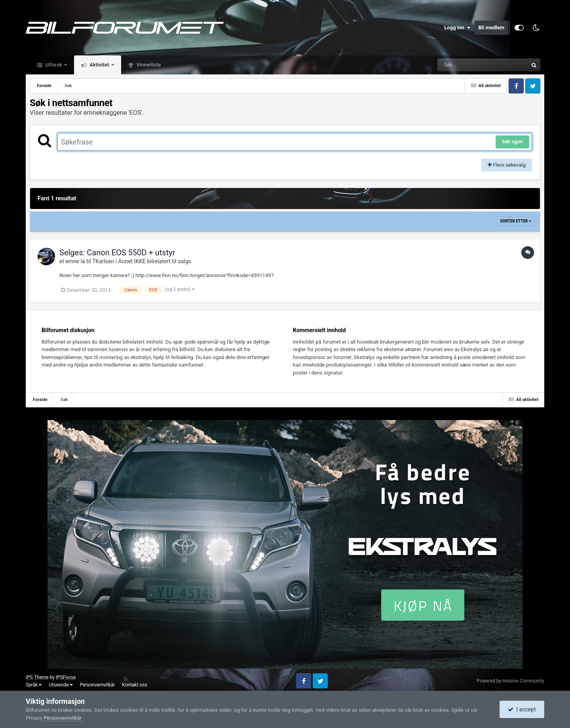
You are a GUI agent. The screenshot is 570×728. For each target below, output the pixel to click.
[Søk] (464, 65)
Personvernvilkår (98, 685)
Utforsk (54, 65)
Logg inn (457, 28)
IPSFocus (66, 677)
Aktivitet (99, 65)
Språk (34, 685)
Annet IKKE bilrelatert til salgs (155, 261)
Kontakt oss (135, 685)
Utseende (61, 685)
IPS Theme (37, 677)
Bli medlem (491, 28)
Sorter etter (516, 221)
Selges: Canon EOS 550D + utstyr (117, 253)
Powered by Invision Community (510, 681)
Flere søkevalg (507, 165)
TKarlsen (103, 261)
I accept (522, 709)
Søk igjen (512, 142)
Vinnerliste (148, 65)
